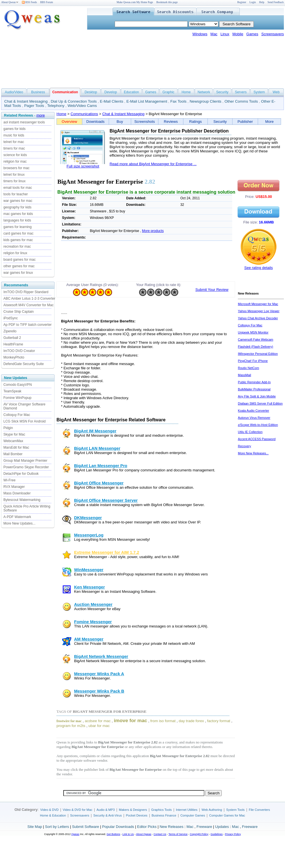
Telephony (56, 106)
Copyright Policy (199, 834)
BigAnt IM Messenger (95, 431)
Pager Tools (34, 106)
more (41, 115)
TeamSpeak (12, 391)
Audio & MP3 (106, 810)
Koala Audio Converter (253, 411)
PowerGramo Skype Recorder (26, 467)
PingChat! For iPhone (253, 361)
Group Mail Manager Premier (25, 461)
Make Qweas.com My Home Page (135, 2)
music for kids (14, 135)
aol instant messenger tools (24, 122)
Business (38, 92)
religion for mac (15, 161)
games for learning (17, 227)
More (269, 122)
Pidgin (8, 428)
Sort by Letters (57, 827)
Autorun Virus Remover (254, 418)
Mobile (238, 34)
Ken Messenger (89, 587)
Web (276, 92)
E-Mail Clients (112, 101)
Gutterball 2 (12, 338)
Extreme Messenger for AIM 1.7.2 (107, 552)
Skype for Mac (14, 434)
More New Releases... (253, 453)
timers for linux (14, 181)
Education (131, 92)
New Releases (171, 827)
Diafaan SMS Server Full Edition (260, 403)
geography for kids (17, 207)
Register (242, 2)
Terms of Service (178, 834)
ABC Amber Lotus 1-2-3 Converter (29, 299)
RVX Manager (14, 487)
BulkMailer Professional (254, 389)
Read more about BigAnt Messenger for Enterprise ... (153, 164)
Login (253, 2)
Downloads (95, 122)
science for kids (15, 155)
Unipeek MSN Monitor (253, 332)
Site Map (35, 827)
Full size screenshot (83, 166)
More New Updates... (19, 523)
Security (222, 92)
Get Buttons (114, 834)
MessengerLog (89, 535)
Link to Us (128, 834)
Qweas (75, 834)
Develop (111, 92)
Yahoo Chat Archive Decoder (258, 318)
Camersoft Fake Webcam (256, 339)
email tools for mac (18, 188)
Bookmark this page (167, 2)
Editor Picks (147, 827)
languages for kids (17, 220)
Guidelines (217, 834)
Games (252, 34)
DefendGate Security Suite (24, 364)
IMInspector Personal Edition (258, 354)
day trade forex (191, 721)
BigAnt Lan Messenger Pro (101, 466)
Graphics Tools (161, 810)
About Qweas (10, 2)
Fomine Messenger (93, 622)
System (259, 92)
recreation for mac (17, 246)
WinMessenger (89, 570)
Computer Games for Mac (227, 815)
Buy (120, 122)
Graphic (168, 92)
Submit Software (86, 827)
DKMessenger (88, 518)
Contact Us (160, 834)
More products (153, 231)
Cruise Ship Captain (19, 312)
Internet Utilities (187, 810)
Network (204, 92)
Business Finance (164, 815)
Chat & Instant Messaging (26, 101)
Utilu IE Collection (250, 432)
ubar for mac (99, 726)
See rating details (259, 268)
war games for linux (18, 273)
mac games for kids (18, 214)
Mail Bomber (13, 454)
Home (186, 92)
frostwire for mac (69, 721)
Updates (222, 827)
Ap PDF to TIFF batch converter (28, 325)
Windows (200, 34)
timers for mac (14, 148)
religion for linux (15, 253)
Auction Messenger (93, 604)
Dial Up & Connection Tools (74, 101)
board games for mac (19, 260)
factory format (219, 721)
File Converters (259, 810)
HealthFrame (13, 344)
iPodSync (11, 318)
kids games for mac (18, 240)
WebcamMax (13, 441)
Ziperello (10, 331)
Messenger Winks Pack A (99, 674)
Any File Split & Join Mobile (257, 396)
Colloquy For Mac (17, 415)
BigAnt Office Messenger (99, 483)
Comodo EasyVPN (18, 385)
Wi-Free (10, 480)
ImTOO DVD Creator (19, 351)
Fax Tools (178, 101)
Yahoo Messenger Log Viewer (259, 311)
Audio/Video (14, 92)
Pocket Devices (137, 815)
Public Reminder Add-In (254, 382)
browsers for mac (16, 168)
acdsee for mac (98, 721)
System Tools (235, 810)
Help (262, 2)
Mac (214, 34)
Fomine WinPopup (17, 398)
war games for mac (18, 201)
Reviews (171, 122)
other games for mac (19, 266)
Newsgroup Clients (206, 101)
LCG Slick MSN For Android (25, 421)
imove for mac (131, 720)
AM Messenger (89, 639)
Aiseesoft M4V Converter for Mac (29, 305)
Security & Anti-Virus (108, 815)
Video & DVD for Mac (77, 810)
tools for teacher (16, 194)
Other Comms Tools (241, 101)
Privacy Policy (233, 834)
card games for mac (18, 233)
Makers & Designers (133, 810)
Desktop (91, 92)
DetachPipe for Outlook (21, 474)
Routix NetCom (249, 368)
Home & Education (53, 815)
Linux (225, 34)
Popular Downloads (118, 827)
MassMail (244, 375)
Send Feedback (276, 2)
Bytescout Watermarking (22, 500)
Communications (84, 114)
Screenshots (144, 122)
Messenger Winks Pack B (99, 691)
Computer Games (193, 815)
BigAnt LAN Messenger (97, 448)
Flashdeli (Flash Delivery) (255, 347)
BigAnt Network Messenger (101, 656)
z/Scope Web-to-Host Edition (258, 425)
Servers (241, 92)
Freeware (204, 827)
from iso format (163, 721)
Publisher (245, 122)
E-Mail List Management (147, 101)
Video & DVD (50, 810)
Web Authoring (212, 810)
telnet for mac (14, 142)
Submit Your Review (212, 290)
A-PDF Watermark (17, 517)
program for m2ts (71, 726)
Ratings (196, 122)
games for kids (14, 129)
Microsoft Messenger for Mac (258, 304)
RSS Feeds (29, 2)
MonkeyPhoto (14, 357)
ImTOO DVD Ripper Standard (26, 292)
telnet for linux (14, 175)
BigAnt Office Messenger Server (106, 500)
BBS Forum (47, 2)
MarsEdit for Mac (16, 448)
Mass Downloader (17, 493)
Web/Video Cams (82, 106)
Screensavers (273, 34)
